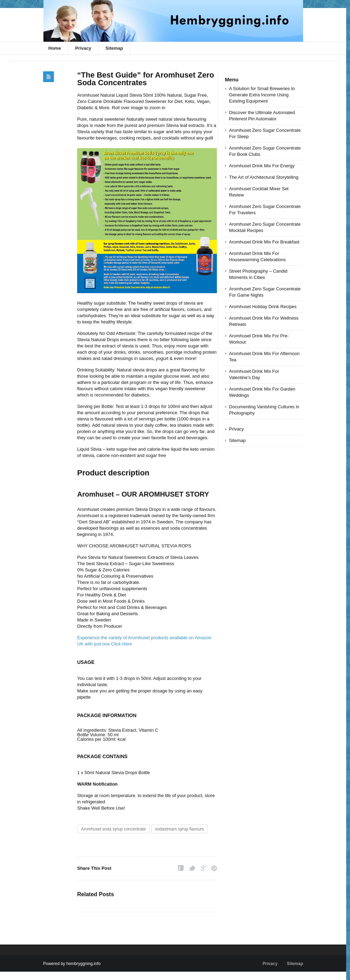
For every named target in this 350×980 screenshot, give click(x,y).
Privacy (83, 48)
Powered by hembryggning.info (72, 964)
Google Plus (204, 868)
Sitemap (114, 48)
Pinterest (214, 868)
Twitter (192, 868)
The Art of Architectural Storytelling (264, 177)
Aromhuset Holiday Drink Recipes (263, 307)
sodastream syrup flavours (180, 829)
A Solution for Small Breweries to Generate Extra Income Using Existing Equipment (262, 95)
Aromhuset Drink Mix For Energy (262, 166)
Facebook (181, 868)
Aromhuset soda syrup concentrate (113, 829)
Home (55, 48)
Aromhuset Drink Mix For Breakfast (264, 242)
